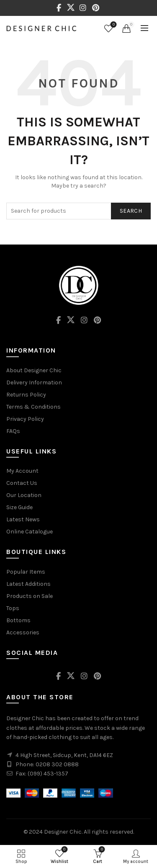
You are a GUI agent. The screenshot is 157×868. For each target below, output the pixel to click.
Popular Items (26, 572)
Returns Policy (26, 395)
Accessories (23, 632)
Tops (13, 608)
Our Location (24, 495)
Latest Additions (28, 584)
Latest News (23, 519)
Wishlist (113, 25)
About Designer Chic (34, 370)
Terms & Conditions (33, 407)
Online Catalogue (30, 532)
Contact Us (22, 483)
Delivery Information (34, 382)
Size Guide (19, 507)
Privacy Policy (25, 419)
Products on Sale (30, 596)
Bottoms (18, 620)
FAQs (13, 431)
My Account (22, 471)
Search (131, 211)
